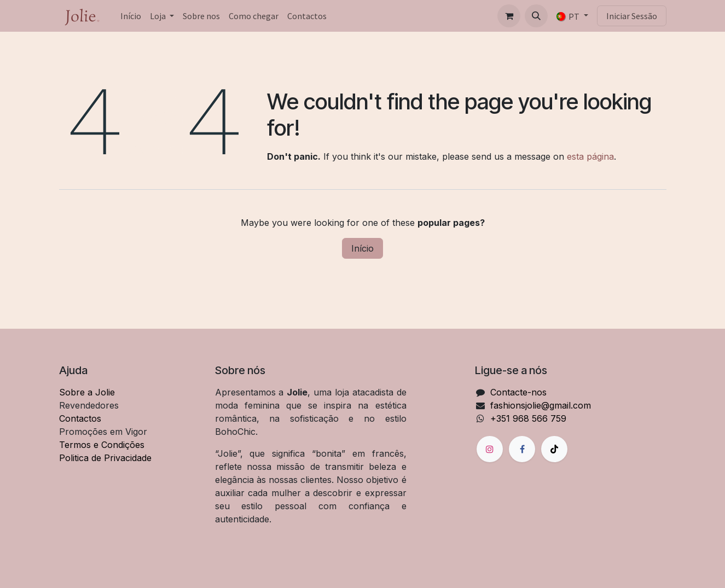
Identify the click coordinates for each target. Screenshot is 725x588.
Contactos (80, 418)
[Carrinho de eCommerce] (509, 16)
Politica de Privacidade (105, 458)
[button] (536, 16)
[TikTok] (554, 449)
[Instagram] (490, 449)
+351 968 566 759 (528, 418)
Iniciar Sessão (632, 16)
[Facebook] (522, 449)
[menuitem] (131, 16)
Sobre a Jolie (87, 392)
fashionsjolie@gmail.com (541, 405)
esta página (590, 156)
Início (362, 248)
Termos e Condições (102, 445)
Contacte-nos (518, 392)
